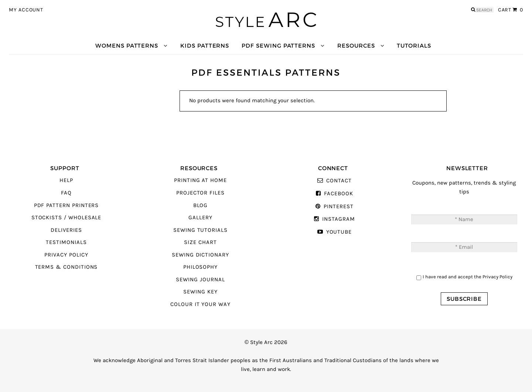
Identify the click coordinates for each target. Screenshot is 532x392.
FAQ (66, 193)
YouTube (339, 232)
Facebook (339, 194)
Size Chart (200, 242)
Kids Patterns (205, 46)
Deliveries (66, 230)
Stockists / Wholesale (66, 218)
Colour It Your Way (200, 304)
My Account (26, 10)
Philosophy (200, 267)
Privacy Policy (66, 255)
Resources (356, 46)
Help (66, 180)
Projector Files (200, 193)
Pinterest (338, 207)
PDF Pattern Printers (66, 205)
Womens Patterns (127, 46)
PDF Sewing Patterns (278, 46)
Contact (339, 181)
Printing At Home (200, 180)
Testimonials (66, 242)
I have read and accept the (468, 277)
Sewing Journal (200, 280)
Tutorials (414, 46)
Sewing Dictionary (200, 255)
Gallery (200, 218)
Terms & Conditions (66, 267)
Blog (201, 205)
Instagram (338, 219)
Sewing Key (200, 292)
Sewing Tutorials (200, 230)
